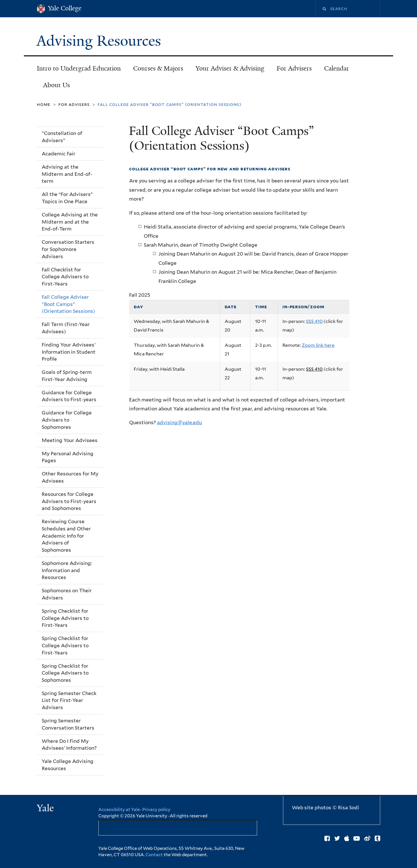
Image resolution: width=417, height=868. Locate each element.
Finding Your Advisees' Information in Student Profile (69, 352)
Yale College (65, 8)
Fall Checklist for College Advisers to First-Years (65, 277)
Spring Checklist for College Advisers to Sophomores (65, 673)
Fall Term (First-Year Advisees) (66, 328)
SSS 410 (314, 321)
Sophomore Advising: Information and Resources (67, 570)
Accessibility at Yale (119, 810)
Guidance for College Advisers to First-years (69, 396)
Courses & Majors (158, 68)
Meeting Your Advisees (70, 440)
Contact (155, 855)
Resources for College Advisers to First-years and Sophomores (69, 501)
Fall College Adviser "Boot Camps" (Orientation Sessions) (68, 304)
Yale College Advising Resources (68, 765)
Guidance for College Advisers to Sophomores (67, 420)
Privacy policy (156, 810)
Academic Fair (59, 154)
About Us (57, 85)
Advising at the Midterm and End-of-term (67, 174)
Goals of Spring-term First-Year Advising (67, 376)
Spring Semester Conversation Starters (68, 724)
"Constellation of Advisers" (62, 137)
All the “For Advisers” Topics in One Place (67, 198)
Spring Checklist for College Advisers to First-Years (65, 618)
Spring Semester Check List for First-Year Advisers (69, 700)
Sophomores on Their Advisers (67, 594)
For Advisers (294, 68)
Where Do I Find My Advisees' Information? (69, 745)
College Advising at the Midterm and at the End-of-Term (70, 222)
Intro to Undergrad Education (79, 68)
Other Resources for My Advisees (70, 477)
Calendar (337, 68)
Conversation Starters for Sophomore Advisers (68, 249)
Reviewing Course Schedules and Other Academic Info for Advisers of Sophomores (66, 536)
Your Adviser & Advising (230, 68)
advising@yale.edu (179, 422)
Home (44, 104)
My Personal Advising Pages (68, 457)
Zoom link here (318, 345)
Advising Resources (101, 41)
